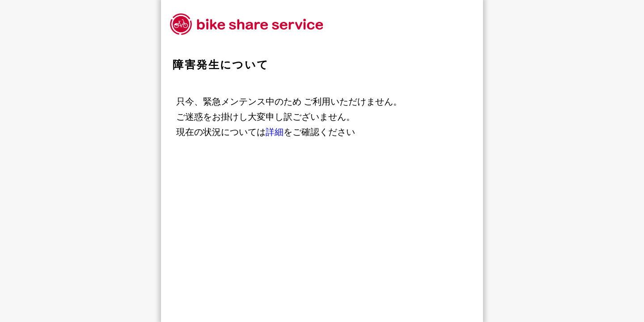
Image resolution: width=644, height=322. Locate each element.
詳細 (275, 132)
